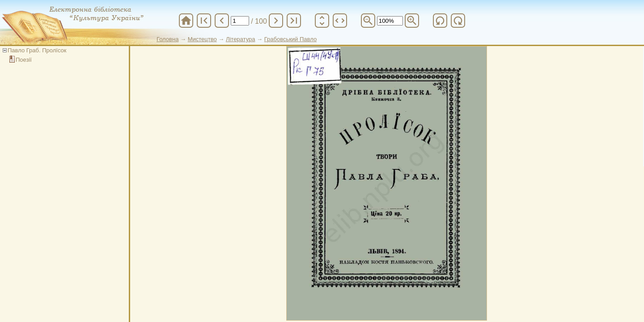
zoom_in (412, 21)
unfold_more (322, 21)
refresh (440, 21)
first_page (204, 21)
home (186, 21)
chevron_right (276, 21)
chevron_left (222, 21)
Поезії (24, 60)
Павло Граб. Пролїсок (37, 50)
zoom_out (368, 21)
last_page (294, 21)
